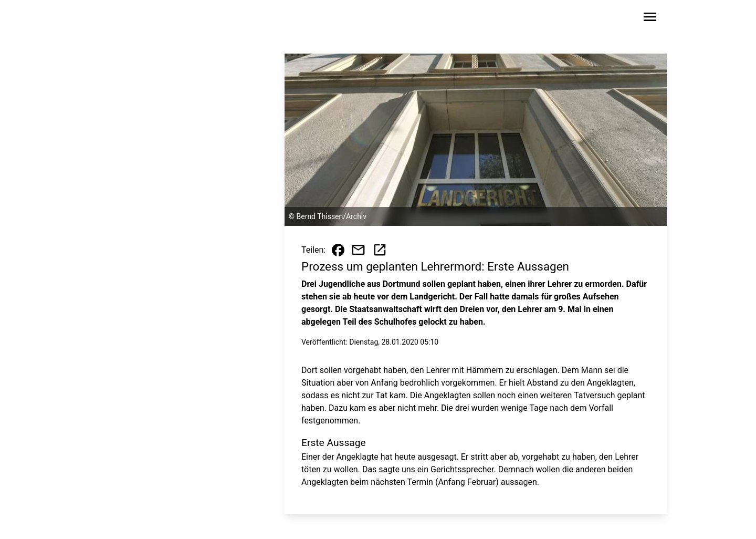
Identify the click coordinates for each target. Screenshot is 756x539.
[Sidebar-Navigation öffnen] (650, 19)
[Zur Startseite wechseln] (123, 19)
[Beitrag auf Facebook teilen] (338, 250)
